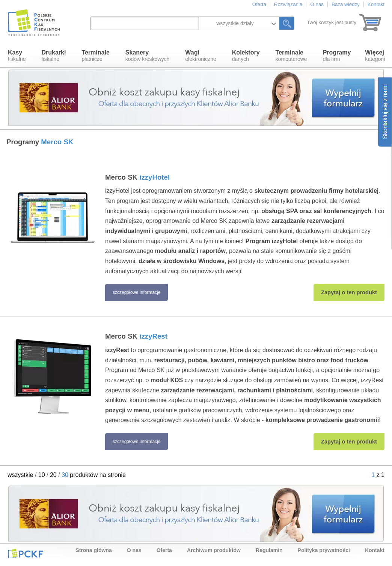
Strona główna (93, 550)
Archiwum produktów (214, 550)
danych (246, 56)
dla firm (337, 56)
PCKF (26, 553)
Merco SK (137, 177)
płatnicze (95, 56)
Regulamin (269, 550)
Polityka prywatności (324, 550)
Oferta (259, 4)
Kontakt (376, 4)
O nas (317, 4)
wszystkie (20, 475)
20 (53, 475)
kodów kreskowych (148, 56)
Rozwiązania (288, 4)
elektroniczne (201, 56)
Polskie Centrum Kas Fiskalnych (35, 23)
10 (42, 475)
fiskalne (17, 56)
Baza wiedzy (346, 4)
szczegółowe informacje (136, 292)
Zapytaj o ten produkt (349, 292)
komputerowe (291, 56)
